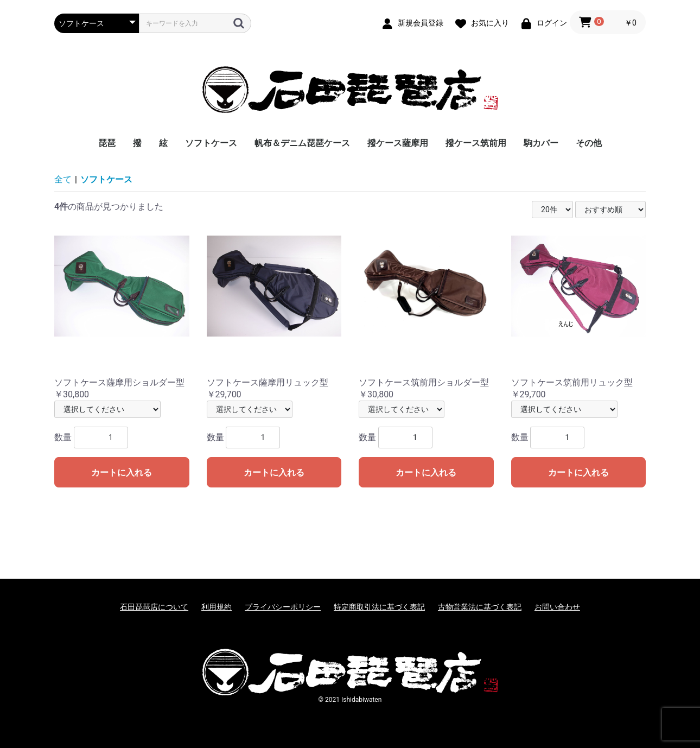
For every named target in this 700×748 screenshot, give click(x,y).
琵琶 (107, 143)
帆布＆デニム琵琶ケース (302, 143)
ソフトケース (211, 143)
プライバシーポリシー (283, 607)
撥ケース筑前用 (476, 143)
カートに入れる (122, 473)
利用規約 (217, 607)
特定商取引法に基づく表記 (379, 607)
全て (63, 179)
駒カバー (541, 143)
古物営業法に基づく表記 (480, 607)
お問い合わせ (557, 607)
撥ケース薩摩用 (398, 143)
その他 (589, 143)
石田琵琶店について (154, 607)
